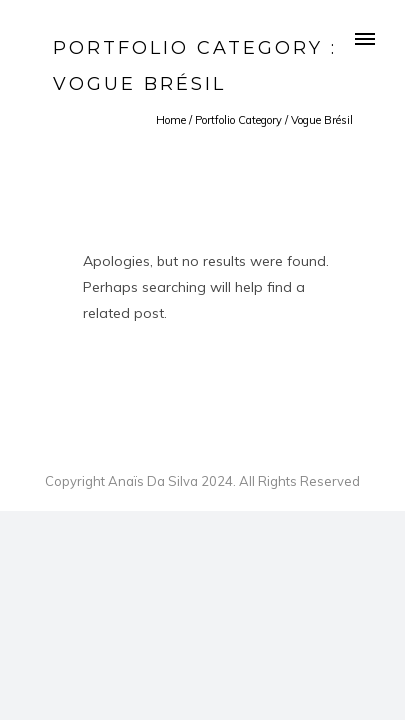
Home (171, 120)
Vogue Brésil (322, 120)
